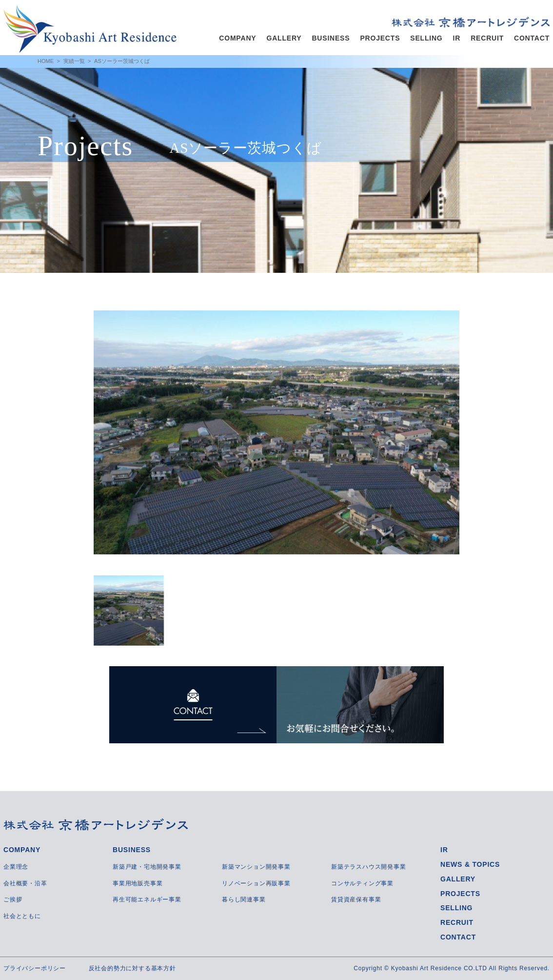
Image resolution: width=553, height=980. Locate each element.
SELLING (426, 38)
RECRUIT (487, 38)
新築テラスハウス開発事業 (369, 867)
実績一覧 (74, 61)
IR (457, 38)
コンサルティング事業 (362, 883)
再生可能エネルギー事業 (147, 899)
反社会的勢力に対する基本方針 (132, 968)
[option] (276, 432)
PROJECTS (380, 38)
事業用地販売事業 (138, 883)
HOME (46, 61)
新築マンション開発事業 (256, 867)
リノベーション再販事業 (256, 883)
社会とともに (22, 916)
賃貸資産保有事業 (356, 899)
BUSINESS (331, 38)
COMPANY (237, 38)
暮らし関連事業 (244, 899)
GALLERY (284, 38)
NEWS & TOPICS (470, 864)
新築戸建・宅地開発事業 (147, 867)
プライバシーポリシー (35, 968)
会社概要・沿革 (25, 883)
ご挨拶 (13, 899)
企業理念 (16, 867)
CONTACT (532, 38)
